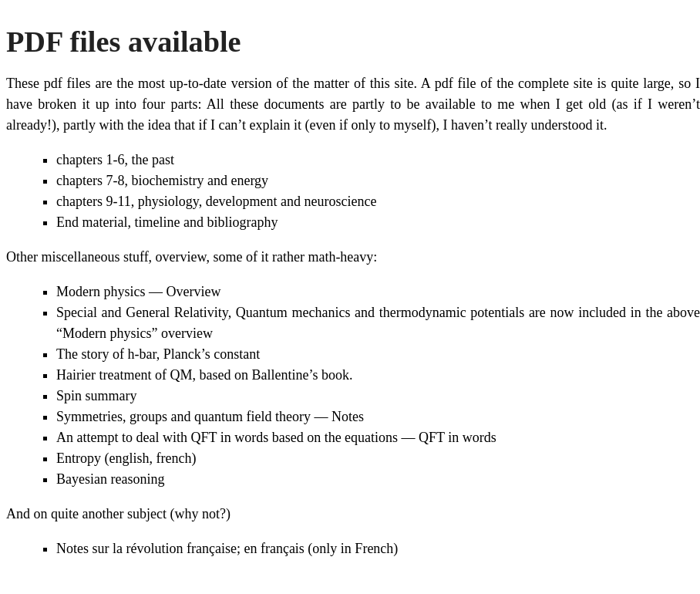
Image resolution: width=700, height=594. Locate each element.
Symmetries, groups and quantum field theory (183, 417)
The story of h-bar (106, 354)
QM (181, 375)
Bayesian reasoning (110, 479)
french (173, 458)
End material (92, 222)
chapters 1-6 (90, 160)
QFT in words (458, 437)
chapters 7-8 (90, 181)
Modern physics (101, 292)
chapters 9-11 (94, 201)
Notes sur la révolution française (146, 548)
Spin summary (97, 396)
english (129, 458)
